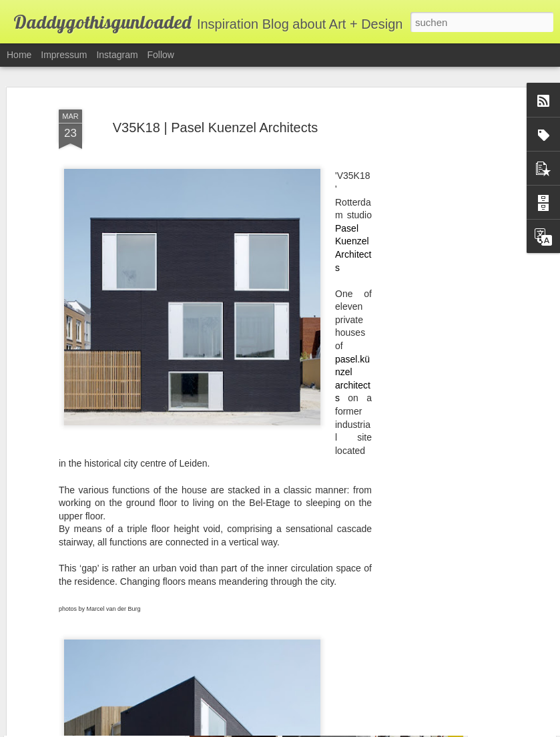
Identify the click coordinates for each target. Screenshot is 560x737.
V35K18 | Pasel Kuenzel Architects (216, 104)
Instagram (117, 55)
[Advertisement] (445, 289)
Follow (161, 55)
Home (19, 55)
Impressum (64, 55)
